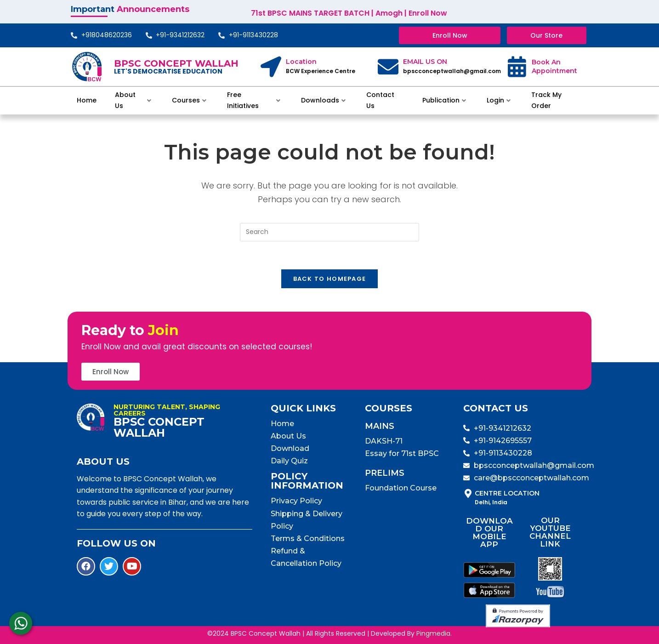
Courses (189, 100)
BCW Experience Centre (321, 71)
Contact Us (380, 100)
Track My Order (546, 100)
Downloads (323, 100)
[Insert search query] (329, 232)
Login (499, 100)
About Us (133, 100)
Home (87, 100)
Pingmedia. (434, 633)
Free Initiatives (254, 100)
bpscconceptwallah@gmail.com (452, 71)
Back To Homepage (330, 279)
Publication (444, 100)
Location (301, 62)
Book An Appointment (554, 67)
